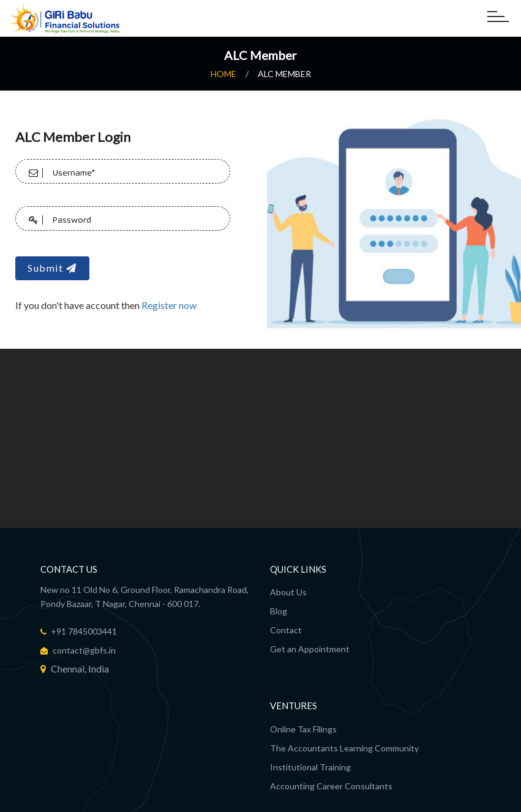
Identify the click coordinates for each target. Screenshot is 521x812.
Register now (169, 303)
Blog (279, 611)
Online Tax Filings (303, 728)
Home (223, 74)
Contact (286, 630)
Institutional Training (310, 766)
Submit (52, 265)
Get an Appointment (310, 649)
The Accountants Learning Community (344, 747)
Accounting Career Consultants (331, 785)
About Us (288, 592)
